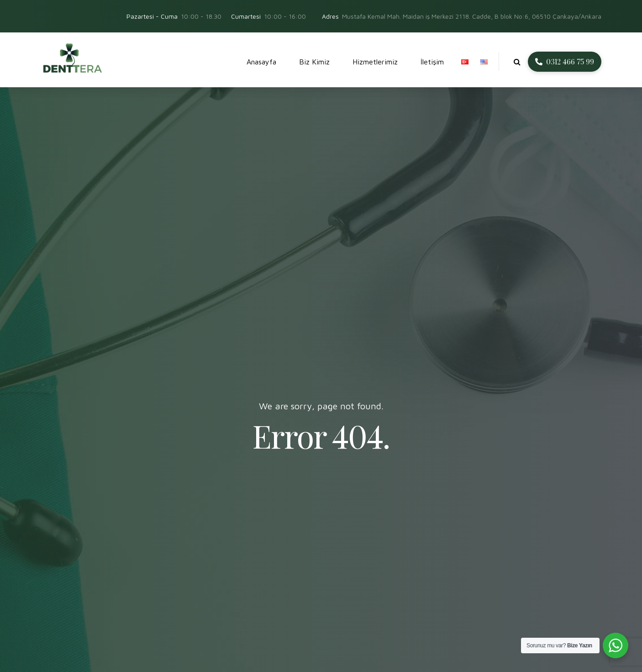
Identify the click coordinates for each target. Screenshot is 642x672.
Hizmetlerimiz (375, 62)
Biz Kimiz (314, 62)
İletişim (432, 62)
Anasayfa (261, 62)
